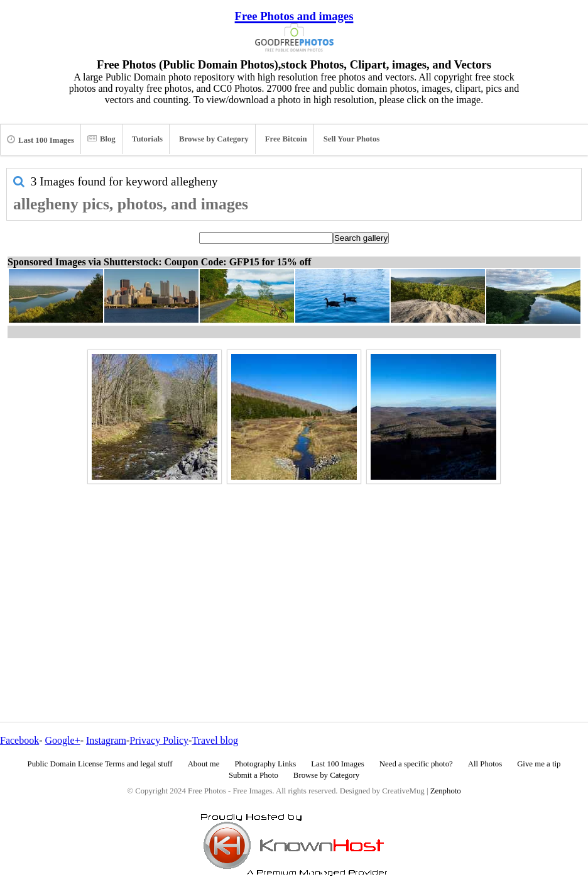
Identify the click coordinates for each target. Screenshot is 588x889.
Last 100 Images (41, 140)
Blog (101, 139)
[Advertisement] (294, 576)
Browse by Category (214, 139)
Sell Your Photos (352, 139)
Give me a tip (539, 764)
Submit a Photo (253, 775)
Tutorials (147, 139)
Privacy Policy (159, 740)
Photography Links (265, 764)
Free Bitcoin (286, 139)
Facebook (19, 740)
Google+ (63, 740)
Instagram (106, 740)
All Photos (485, 764)
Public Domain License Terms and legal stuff (100, 764)
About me (204, 764)
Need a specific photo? (416, 764)
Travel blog (215, 740)
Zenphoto (446, 791)
